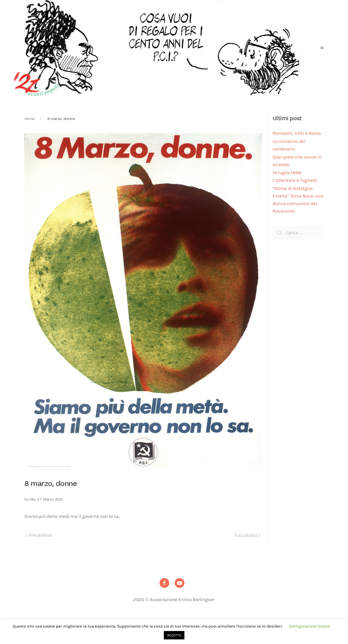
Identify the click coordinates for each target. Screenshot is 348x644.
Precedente (39, 535)
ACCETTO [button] (174, 635)
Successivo (247, 535)
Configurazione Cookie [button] (309, 626)
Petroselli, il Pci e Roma (297, 133)
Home (29, 119)
